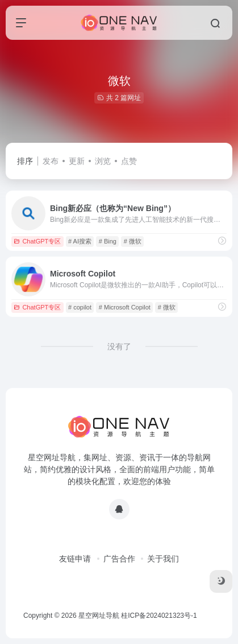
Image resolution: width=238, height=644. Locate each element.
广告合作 (119, 559)
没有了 (119, 346)
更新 (77, 161)
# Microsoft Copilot (125, 307)
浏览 (103, 161)
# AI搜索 (80, 241)
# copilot (80, 307)
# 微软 (133, 241)
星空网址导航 (99, 616)
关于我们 (163, 559)
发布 (51, 161)
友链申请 (75, 559)
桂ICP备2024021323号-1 (159, 616)
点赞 (129, 161)
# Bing (108, 241)
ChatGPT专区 (37, 241)
